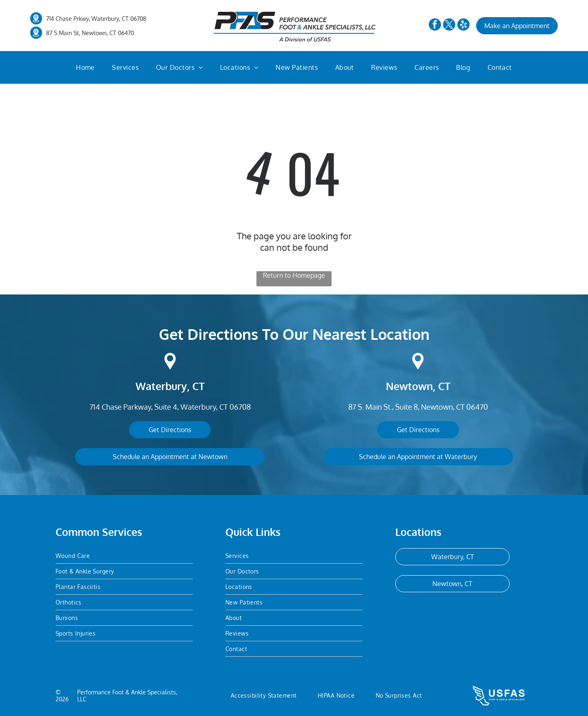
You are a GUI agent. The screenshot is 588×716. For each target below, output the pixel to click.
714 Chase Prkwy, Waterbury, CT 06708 (96, 19)
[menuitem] (85, 67)
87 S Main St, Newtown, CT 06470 (90, 33)
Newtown (409, 386)
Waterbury (161, 386)
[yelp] (463, 26)
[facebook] (435, 26)
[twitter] (449, 26)
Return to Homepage (294, 275)
